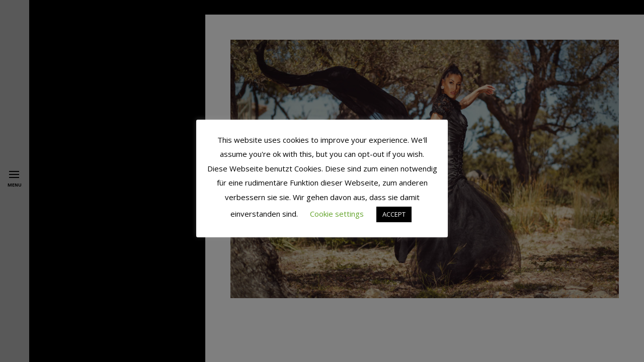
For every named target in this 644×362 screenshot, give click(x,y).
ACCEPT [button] (394, 214)
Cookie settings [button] (337, 214)
